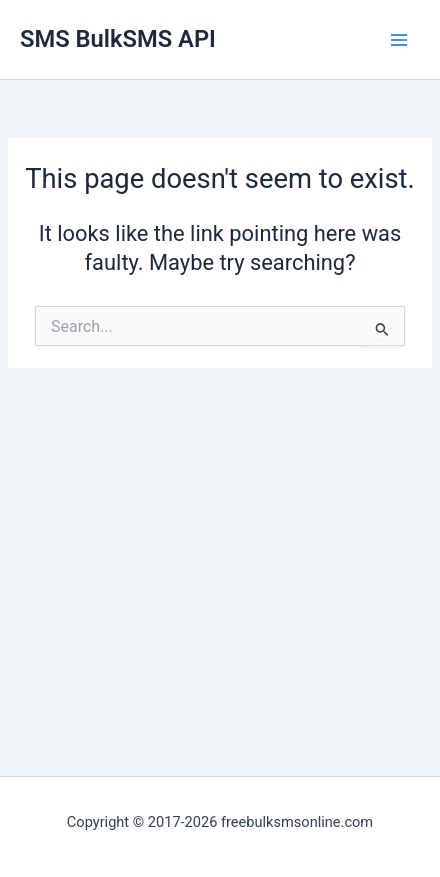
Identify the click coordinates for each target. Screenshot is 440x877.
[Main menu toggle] (399, 40)
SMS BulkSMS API (118, 39)
